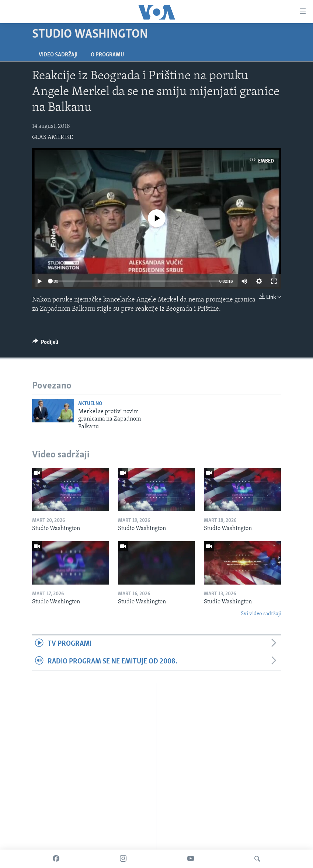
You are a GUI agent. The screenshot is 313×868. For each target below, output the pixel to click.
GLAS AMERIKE (53, 137)
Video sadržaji (58, 55)
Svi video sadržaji (261, 614)
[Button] (46, 344)
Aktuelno (90, 404)
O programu (107, 55)
